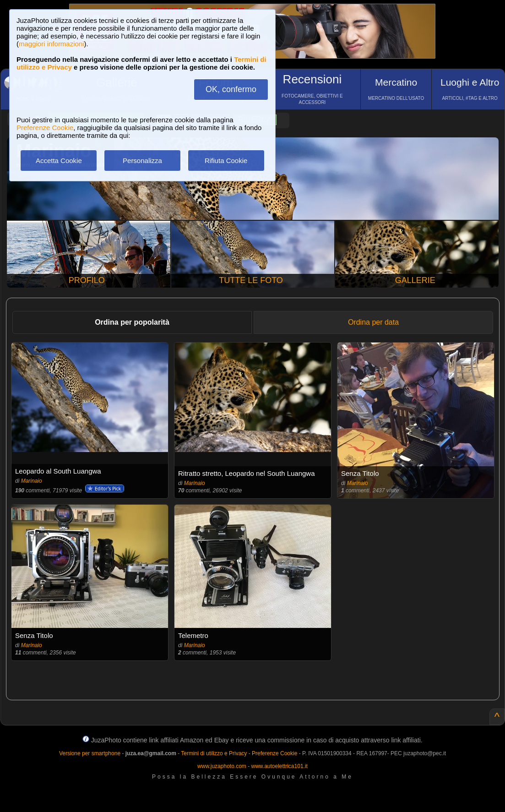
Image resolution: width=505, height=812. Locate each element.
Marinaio (32, 481)
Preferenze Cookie (45, 128)
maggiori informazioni (52, 44)
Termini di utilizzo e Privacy (214, 753)
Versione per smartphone (90, 753)
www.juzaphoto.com (222, 766)
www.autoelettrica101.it (279, 766)
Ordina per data (373, 322)
